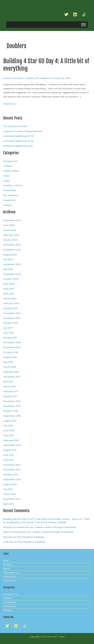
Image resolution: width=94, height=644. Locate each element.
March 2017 (9, 386)
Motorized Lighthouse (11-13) (18, 136)
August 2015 (10, 450)
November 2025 (12, 220)
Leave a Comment (13, 78)
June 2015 (9, 455)
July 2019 (8, 328)
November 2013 (12, 499)
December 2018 (12, 342)
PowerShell (9, 190)
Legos (6, 181)
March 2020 (10, 299)
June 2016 (9, 430)
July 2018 (8, 362)
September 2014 (12, 479)
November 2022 (12, 264)
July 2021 (8, 269)
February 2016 (11, 440)
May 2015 (8, 460)
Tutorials (8, 205)
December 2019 (12, 313)
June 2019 (9, 333)
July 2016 (8, 426)
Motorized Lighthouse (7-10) (18, 141)
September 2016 (12, 416)
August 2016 (10, 421)
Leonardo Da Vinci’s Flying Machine (23, 131)
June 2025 (9, 225)
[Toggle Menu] (84, 25)
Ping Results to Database (30, 537)
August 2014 (10, 484)
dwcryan (8, 527)
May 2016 (8, 435)
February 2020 (11, 303)
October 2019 (10, 323)
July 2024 (8, 259)
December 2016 (12, 401)
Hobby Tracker (11, 171)
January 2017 (10, 396)
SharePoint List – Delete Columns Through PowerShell (46, 527)
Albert (6, 532)
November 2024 (12, 250)
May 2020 (9, 289)
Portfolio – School (13, 185)
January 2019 (10, 338)
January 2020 (10, 308)
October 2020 (11, 279)
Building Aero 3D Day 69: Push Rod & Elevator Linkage (36, 522)
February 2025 (11, 235)
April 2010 (8, 504)
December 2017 (12, 377)
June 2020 (9, 284)
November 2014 (12, 470)
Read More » (10, 103)
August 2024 (10, 255)
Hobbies (30, 78)
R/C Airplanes (43, 78)
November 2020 (12, 274)
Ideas (6, 176)
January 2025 (10, 240)
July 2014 (8, 489)
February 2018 (11, 372)
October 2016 (10, 411)
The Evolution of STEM (15, 126)
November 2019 (12, 318)
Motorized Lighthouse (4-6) (18, 146)
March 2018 (9, 367)
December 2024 (12, 245)
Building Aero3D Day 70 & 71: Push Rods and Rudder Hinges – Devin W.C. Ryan (47, 519)
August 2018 (10, 357)
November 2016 (12, 406)
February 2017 (11, 391)
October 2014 (11, 474)
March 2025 (10, 230)
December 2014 (12, 465)
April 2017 (8, 382)
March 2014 (9, 494)
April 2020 (9, 294)
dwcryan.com (10, 161)
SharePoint (9, 200)
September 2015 (12, 445)
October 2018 (11, 352)
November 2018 (12, 347)
